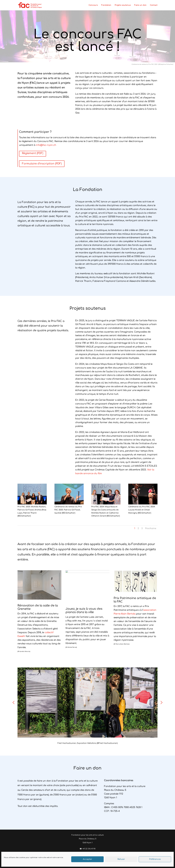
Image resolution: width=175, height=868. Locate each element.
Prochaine (151, 528)
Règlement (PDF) (33, 153)
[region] (87, 706)
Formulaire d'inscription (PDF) (42, 164)
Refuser (121, 859)
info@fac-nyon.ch (46, 145)
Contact (154, 5)
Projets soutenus (123, 5)
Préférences (155, 859)
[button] (13, 702)
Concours (93, 5)
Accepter (87, 859)
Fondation (106, 5)
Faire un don (140, 5)
